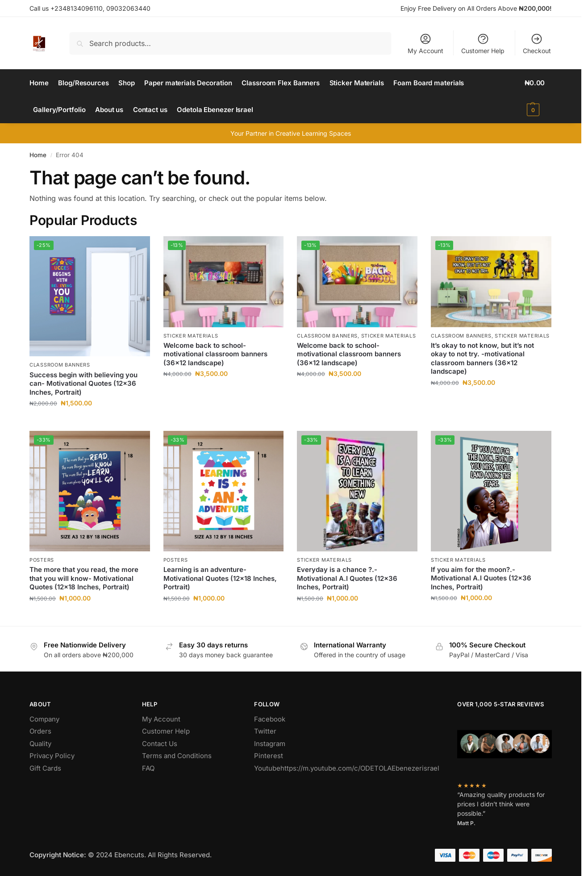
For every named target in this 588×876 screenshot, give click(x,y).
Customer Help (483, 44)
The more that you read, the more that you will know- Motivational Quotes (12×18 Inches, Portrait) (84, 578)
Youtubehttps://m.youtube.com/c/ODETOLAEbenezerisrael (347, 768)
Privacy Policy (52, 756)
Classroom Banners (60, 365)
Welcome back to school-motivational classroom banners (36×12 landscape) (215, 354)
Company (44, 719)
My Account (425, 44)
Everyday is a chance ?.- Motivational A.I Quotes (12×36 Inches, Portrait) (347, 578)
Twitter (265, 731)
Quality (40, 744)
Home (38, 155)
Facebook (270, 719)
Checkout (537, 44)
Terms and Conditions (177, 756)
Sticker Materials (191, 336)
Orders (40, 731)
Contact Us (160, 744)
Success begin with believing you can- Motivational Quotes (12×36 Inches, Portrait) (83, 384)
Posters (42, 560)
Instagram (270, 744)
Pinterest (269, 756)
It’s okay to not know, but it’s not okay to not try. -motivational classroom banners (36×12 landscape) (482, 359)
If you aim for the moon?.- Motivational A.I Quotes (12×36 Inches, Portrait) (481, 578)
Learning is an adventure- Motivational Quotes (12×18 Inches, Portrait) (220, 578)
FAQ (148, 768)
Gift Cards (45, 768)
